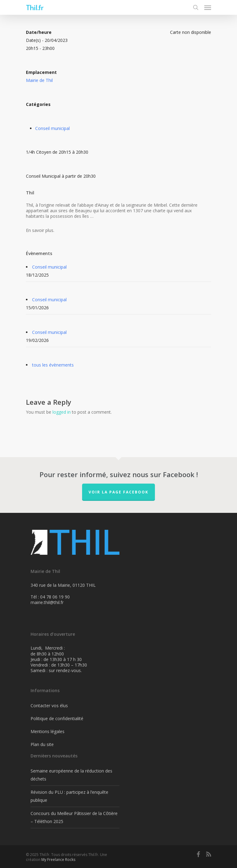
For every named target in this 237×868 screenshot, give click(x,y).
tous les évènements (53, 365)
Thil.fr (35, 7)
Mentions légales (48, 731)
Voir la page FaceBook (118, 492)
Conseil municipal (52, 128)
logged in (62, 412)
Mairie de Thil (39, 80)
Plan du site (42, 744)
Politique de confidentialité (57, 718)
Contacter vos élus (49, 706)
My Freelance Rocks (58, 860)
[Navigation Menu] (208, 7)
